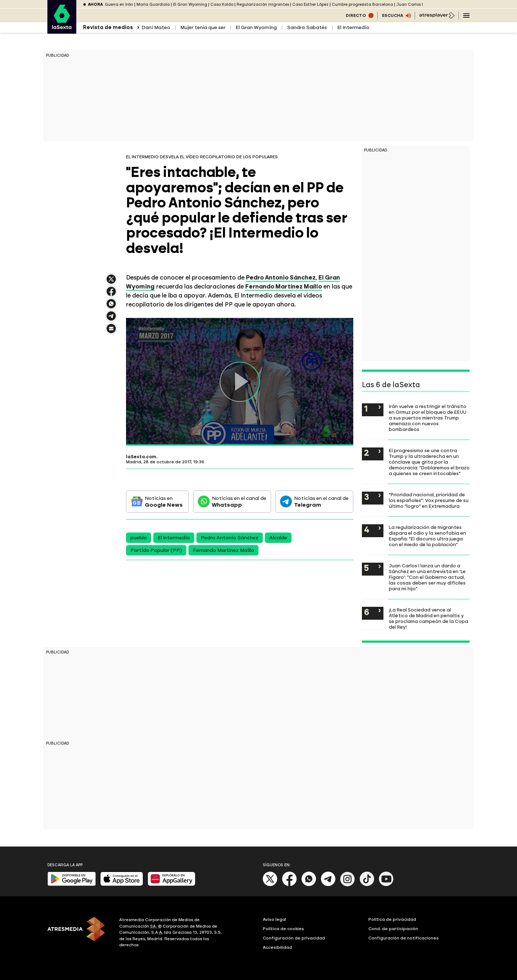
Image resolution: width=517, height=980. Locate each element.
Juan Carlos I (410, 4)
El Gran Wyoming (190, 4)
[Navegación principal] (466, 15)
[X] (270, 885)
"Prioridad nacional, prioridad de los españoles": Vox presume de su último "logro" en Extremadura (429, 500)
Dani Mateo (156, 27)
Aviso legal (274, 919)
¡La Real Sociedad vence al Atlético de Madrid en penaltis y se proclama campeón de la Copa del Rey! (428, 618)
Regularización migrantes (263, 4)
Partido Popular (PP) (156, 550)
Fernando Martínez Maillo (223, 550)
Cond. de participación (393, 929)
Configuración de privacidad (294, 938)
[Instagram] (348, 885)
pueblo (139, 538)
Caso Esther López (310, 4)
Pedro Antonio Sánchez (230, 538)
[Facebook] (289, 885)
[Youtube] (386, 885)
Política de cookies (283, 929)
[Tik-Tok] (367, 885)
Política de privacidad (392, 919)
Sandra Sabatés (307, 27)
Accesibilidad (277, 947)
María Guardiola (153, 4)
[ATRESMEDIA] (79, 933)
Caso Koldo (222, 4)
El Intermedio (353, 27)
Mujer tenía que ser (203, 27)
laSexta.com (141, 457)
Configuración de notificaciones (404, 938)
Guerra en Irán (119, 4)
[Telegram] (328, 885)
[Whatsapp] (309, 885)
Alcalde (278, 538)
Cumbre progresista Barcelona (362, 4)
